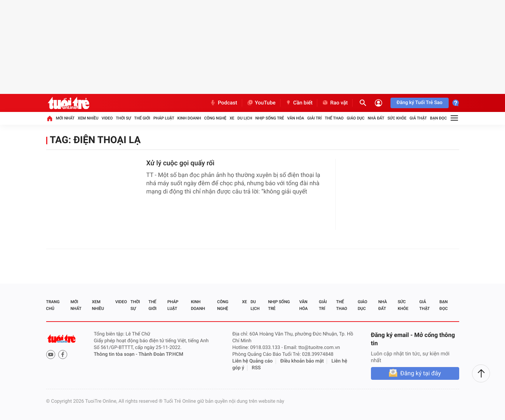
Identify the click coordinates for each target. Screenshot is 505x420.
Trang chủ (53, 305)
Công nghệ (215, 118)
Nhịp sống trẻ (270, 118)
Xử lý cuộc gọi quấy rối (181, 163)
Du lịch (245, 118)
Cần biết (299, 103)
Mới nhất (65, 118)
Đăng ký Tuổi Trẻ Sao (419, 103)
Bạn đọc (438, 118)
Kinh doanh (189, 118)
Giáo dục (356, 118)
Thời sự (124, 118)
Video (107, 118)
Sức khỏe (397, 118)
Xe (232, 118)
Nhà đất (376, 118)
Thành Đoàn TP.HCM (161, 354)
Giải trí (314, 118)
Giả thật (418, 118)
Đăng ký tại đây (421, 373)
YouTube (261, 103)
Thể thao (334, 118)
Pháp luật (164, 118)
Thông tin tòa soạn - (116, 354)
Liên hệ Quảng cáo (253, 361)
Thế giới (142, 118)
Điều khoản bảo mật (302, 361)
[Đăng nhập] (378, 103)
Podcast (223, 103)
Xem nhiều (88, 118)
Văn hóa (296, 118)
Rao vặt (335, 103)
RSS (256, 368)
